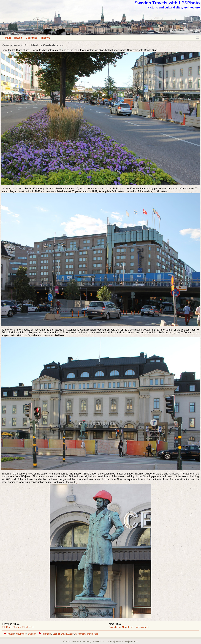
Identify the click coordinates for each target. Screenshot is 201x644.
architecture (93, 634)
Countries (32, 38)
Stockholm (80, 634)
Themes (45, 38)
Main (8, 38)
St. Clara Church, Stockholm (18, 627)
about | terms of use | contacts (123, 641)
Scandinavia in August (63, 634)
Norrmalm (46, 634)
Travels (18, 38)
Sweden (32, 634)
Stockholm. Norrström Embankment (129, 627)
